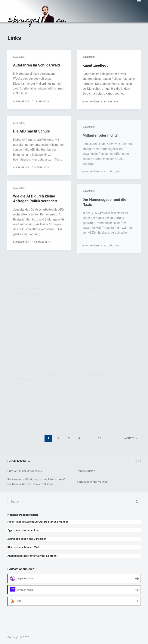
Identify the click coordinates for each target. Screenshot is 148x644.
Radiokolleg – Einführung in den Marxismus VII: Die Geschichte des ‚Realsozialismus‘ (37, 482)
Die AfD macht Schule (31, 140)
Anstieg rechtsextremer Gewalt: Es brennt (32, 556)
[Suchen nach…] (70, 502)
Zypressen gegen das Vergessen (27, 539)
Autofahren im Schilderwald (36, 66)
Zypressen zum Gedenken (23, 530)
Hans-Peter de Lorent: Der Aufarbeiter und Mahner (38, 522)
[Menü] (139, 2)
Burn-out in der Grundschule (25, 471)
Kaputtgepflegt (95, 67)
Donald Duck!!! (86, 471)
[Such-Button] (137, 502)
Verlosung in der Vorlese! (93, 482)
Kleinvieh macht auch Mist (23, 547)
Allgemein (19, 57)
